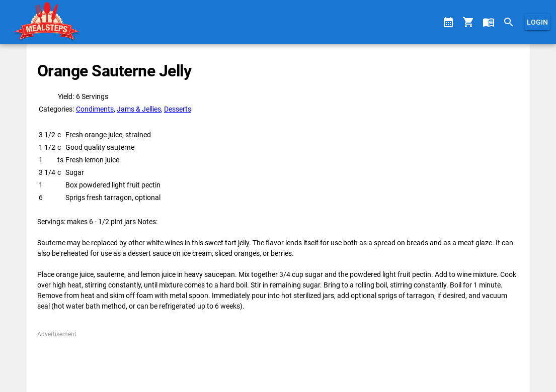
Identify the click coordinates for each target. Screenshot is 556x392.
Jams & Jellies (139, 109)
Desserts (178, 109)
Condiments (95, 109)
